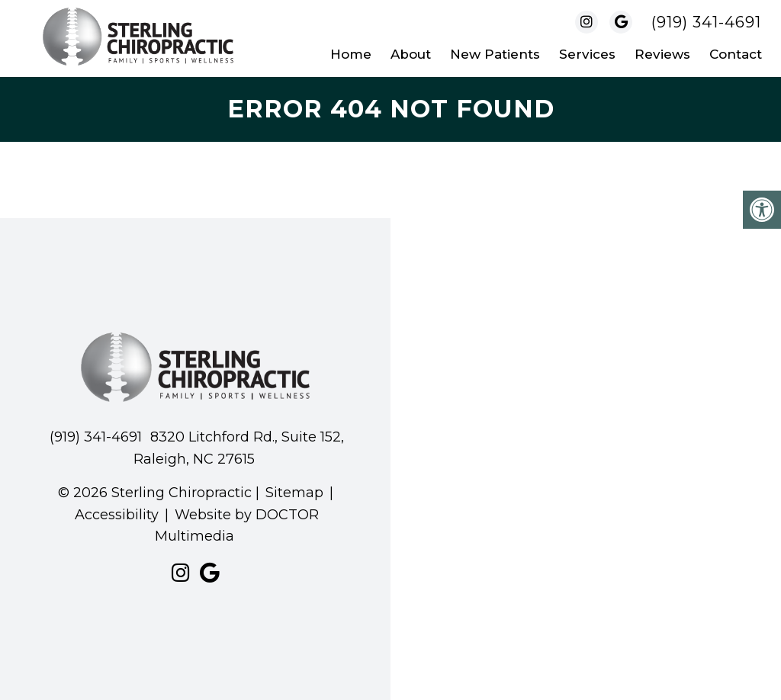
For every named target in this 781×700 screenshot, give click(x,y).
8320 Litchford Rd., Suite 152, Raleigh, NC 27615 (239, 448)
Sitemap (294, 493)
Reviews (662, 54)
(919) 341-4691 (706, 22)
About (411, 54)
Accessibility (117, 515)
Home (351, 54)
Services (587, 54)
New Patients (495, 54)
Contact (736, 54)
